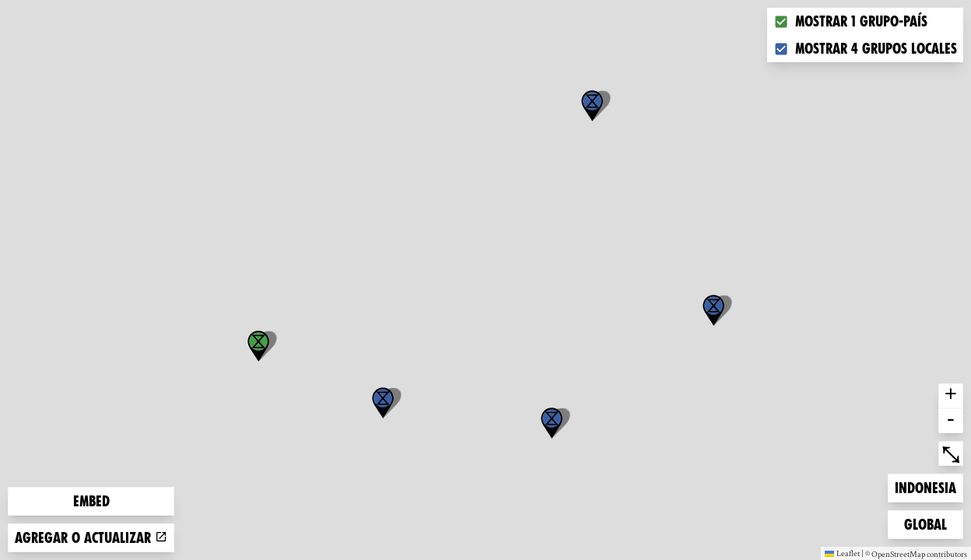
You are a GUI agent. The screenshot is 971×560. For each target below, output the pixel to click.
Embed (91, 501)
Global (929, 523)
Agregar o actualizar (91, 538)
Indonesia (925, 486)
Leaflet (842, 553)
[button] (592, 106)
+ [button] (951, 396)
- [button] (951, 421)
